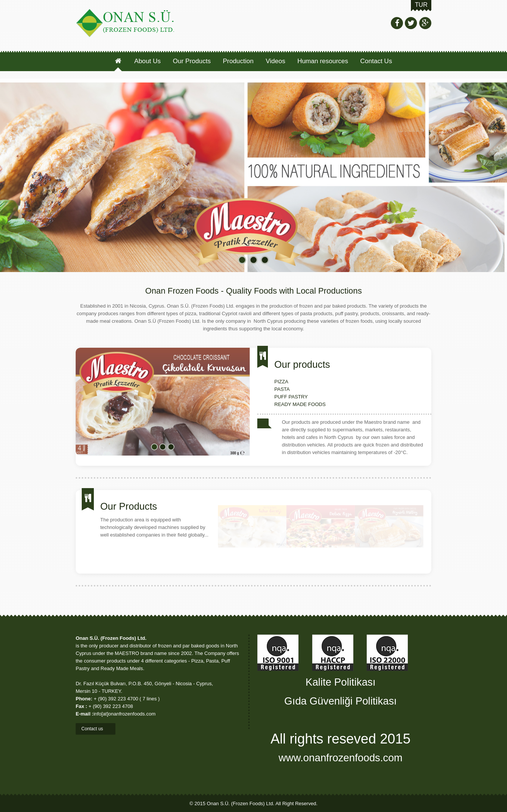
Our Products (192, 61)
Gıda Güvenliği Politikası (340, 701)
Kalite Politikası (340, 682)
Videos (275, 61)
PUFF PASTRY (291, 397)
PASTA (282, 389)
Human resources (323, 61)
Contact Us (376, 61)
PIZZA (281, 382)
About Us (148, 61)
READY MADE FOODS (300, 404)
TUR (421, 5)
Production (238, 61)
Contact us (96, 729)
